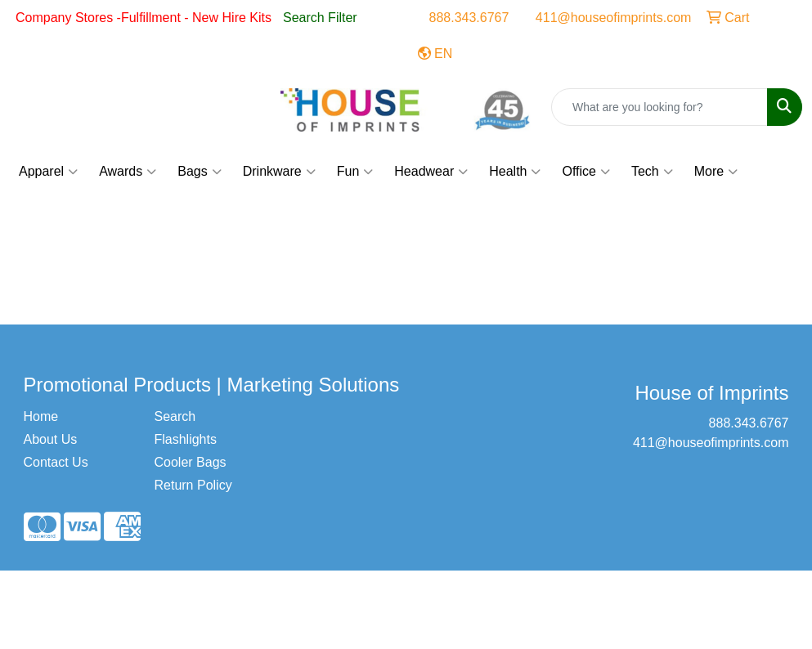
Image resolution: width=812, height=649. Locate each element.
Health (515, 172)
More (716, 172)
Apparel (48, 172)
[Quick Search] (659, 107)
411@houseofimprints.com (614, 18)
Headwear (431, 172)
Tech (652, 172)
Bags (199, 172)
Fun (355, 172)
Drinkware (279, 172)
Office (586, 172)
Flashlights (185, 439)
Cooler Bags (190, 462)
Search (175, 416)
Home (41, 416)
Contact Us (56, 462)
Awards (128, 172)
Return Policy (193, 485)
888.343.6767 (469, 18)
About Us (51, 439)
